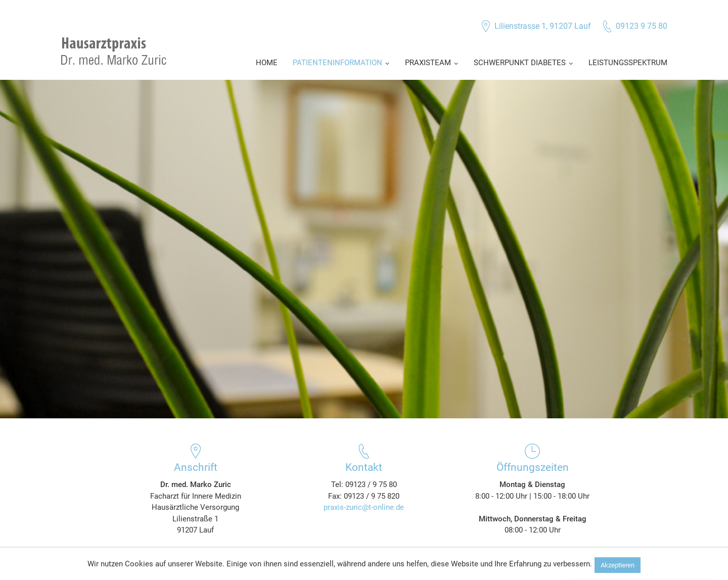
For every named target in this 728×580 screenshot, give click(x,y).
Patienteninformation (337, 63)
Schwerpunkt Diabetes (520, 63)
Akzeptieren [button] (618, 565)
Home (267, 63)
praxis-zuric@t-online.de (364, 507)
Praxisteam (428, 63)
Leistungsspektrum (628, 63)
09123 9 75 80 (642, 26)
